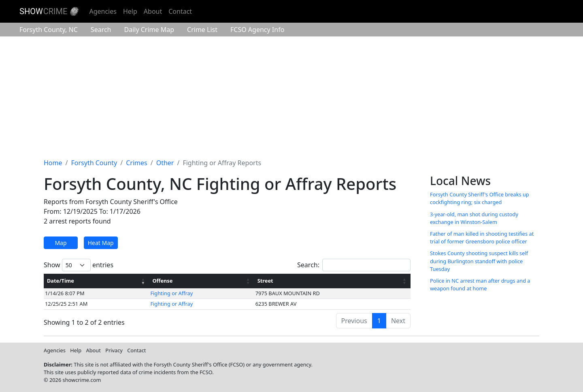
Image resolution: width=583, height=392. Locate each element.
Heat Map (101, 243)
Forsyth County (49, 30)
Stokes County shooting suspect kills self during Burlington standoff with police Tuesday (479, 261)
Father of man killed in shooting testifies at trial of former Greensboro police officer (482, 238)
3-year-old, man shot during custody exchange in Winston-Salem (474, 218)
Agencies (103, 11)
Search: (354, 265)
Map (61, 243)
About (153, 11)
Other (165, 163)
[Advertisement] (291, 97)
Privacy (114, 350)
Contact (180, 11)
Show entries (79, 265)
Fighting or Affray (171, 293)
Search (101, 30)
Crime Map (149, 30)
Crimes (137, 163)
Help (130, 11)
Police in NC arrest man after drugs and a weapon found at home (480, 284)
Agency (257, 30)
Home (53, 163)
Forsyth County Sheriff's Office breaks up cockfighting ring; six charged (480, 198)
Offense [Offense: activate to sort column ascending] (162, 281)
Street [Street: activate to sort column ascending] (265, 281)
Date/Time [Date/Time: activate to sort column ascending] (61, 281)
